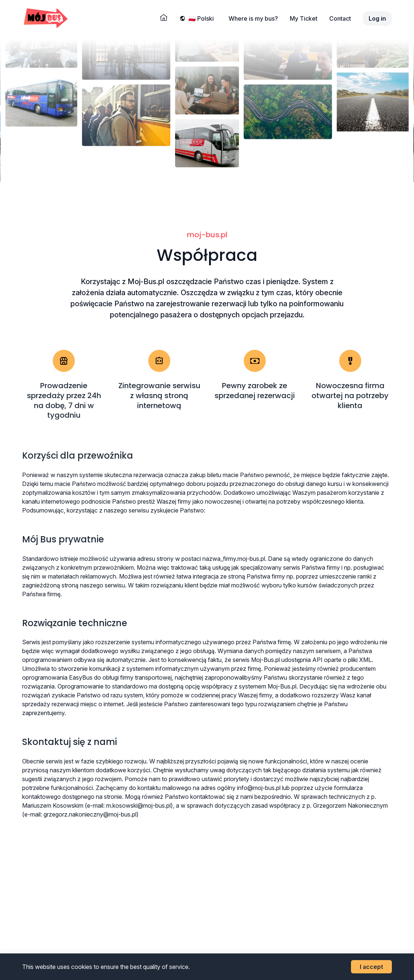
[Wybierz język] (203, 18)
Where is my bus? (253, 18)
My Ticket (304, 18)
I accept (371, 967)
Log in (377, 18)
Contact (340, 18)
